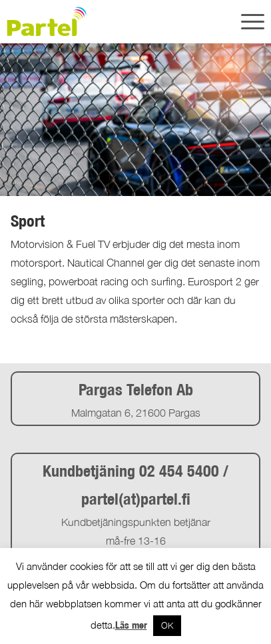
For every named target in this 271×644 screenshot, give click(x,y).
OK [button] (167, 625)
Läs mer (131, 625)
